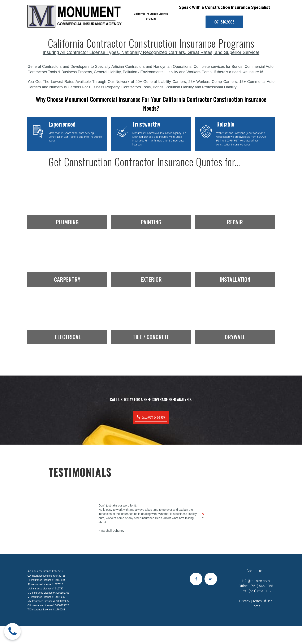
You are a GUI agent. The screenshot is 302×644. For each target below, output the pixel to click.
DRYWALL (235, 335)
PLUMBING (67, 221)
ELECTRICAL (68, 335)
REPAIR (235, 221)
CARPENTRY (67, 278)
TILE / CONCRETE (151, 335)
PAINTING (151, 221)
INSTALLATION (235, 278)
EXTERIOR (151, 278)
